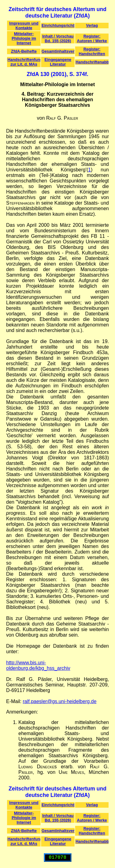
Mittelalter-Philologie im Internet (24, 38)
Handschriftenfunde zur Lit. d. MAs (24, 62)
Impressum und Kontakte (24, 26)
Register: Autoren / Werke (92, 38)
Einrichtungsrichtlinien (58, 25)
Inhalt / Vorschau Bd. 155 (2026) (58, 38)
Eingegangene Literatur (58, 62)
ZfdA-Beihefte (24, 51)
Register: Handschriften (92, 51)
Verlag (92, 25)
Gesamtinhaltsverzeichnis (58, 51)
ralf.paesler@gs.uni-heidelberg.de (59, 701)
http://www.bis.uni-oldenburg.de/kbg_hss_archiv (38, 665)
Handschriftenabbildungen (92, 62)
